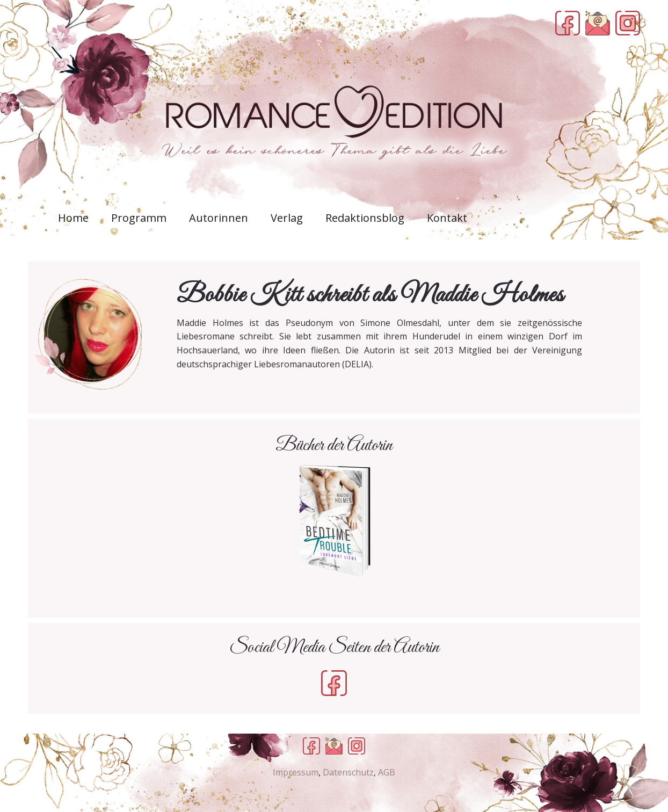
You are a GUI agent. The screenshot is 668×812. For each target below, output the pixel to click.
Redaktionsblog (365, 218)
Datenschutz (348, 772)
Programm (139, 218)
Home (73, 218)
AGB (387, 772)
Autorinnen (219, 218)
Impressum (296, 772)
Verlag (287, 218)
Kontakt (447, 218)
